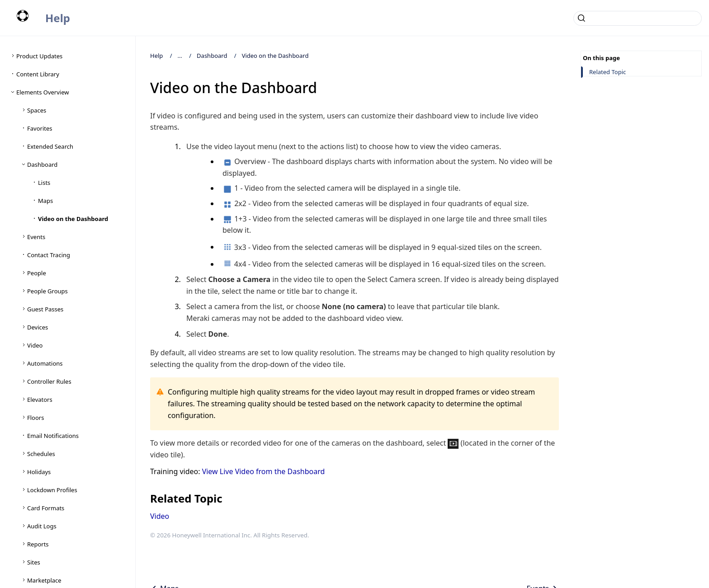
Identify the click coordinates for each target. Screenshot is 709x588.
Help (58, 18)
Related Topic (607, 72)
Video (160, 516)
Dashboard (212, 56)
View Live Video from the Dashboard (264, 471)
